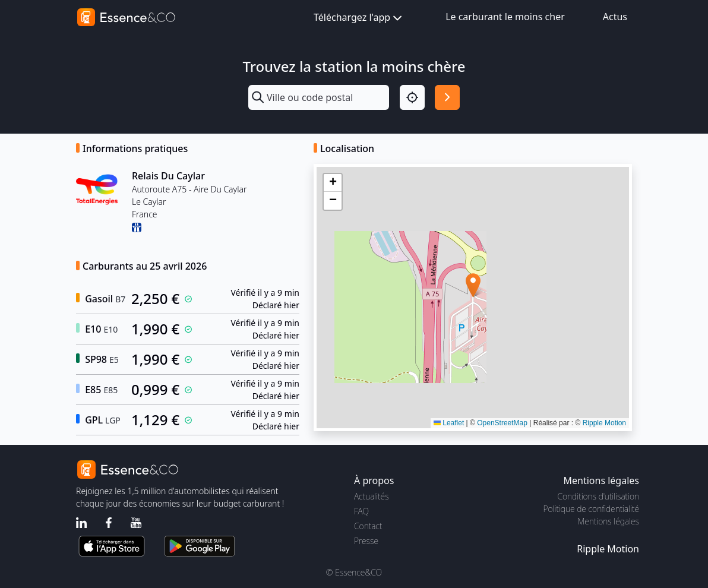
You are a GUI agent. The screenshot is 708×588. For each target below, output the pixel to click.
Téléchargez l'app (359, 18)
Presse (366, 541)
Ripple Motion (604, 423)
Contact (368, 526)
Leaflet (449, 423)
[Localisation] (412, 97)
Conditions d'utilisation (598, 496)
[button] (473, 285)
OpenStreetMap (502, 423)
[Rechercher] (447, 97)
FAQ (361, 511)
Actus (615, 17)
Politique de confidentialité (591, 509)
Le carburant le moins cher (505, 17)
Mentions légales (609, 521)
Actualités (372, 496)
